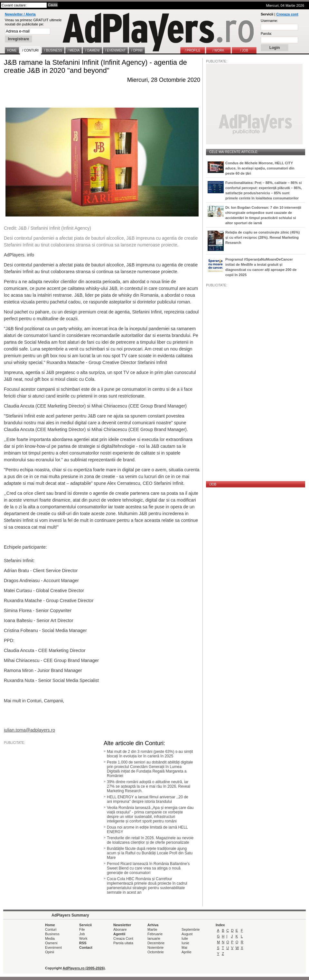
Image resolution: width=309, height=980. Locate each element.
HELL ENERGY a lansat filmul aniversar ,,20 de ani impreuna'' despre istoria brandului (148, 799)
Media (50, 938)
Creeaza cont (287, 14)
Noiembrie (155, 947)
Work (83, 938)
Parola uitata (123, 943)
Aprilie (187, 952)
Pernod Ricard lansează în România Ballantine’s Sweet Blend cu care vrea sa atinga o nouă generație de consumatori (148, 868)
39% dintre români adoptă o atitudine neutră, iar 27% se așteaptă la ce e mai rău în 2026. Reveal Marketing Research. (149, 786)
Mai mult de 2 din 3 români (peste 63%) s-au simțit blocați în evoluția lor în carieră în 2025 (150, 754)
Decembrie (156, 943)
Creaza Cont (123, 938)
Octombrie (156, 952)
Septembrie (191, 929)
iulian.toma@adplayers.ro (29, 730)
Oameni (51, 943)
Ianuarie (154, 938)
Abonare (120, 929)
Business (52, 934)
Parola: (266, 34)
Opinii (50, 952)
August (187, 934)
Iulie (185, 938)
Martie (152, 929)
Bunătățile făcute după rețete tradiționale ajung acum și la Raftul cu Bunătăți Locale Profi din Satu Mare (150, 853)
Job (82, 934)
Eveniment (53, 947)
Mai (184, 947)
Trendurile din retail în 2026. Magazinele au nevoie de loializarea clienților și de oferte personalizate (150, 840)
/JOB (213, 484)
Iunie (185, 943)
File (82, 929)
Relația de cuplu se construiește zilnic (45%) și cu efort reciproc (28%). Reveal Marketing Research (262, 237)
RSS (83, 943)
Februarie (155, 934)
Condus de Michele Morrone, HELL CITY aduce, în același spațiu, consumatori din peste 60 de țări (260, 168)
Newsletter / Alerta (20, 14)
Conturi (51, 929)
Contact (86, 947)
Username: (269, 21)
